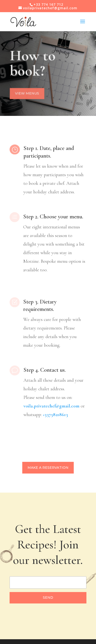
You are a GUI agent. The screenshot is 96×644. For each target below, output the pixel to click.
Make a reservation (48, 468)
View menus (27, 94)
